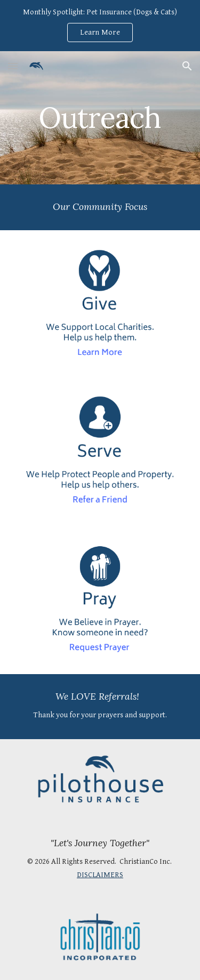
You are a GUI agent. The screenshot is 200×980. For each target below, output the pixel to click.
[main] (100, 118)
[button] (13, 66)
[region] (100, 26)
